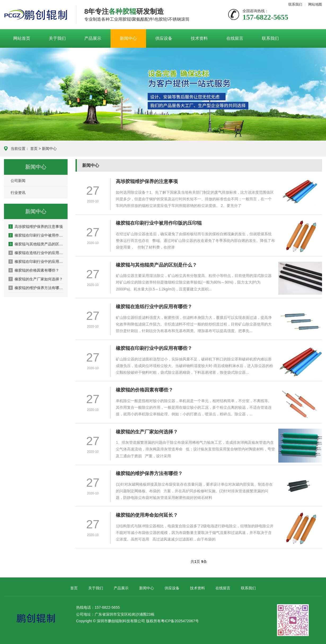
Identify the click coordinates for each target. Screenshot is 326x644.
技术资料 (199, 38)
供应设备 (164, 38)
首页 (34, 149)
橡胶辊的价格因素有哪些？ (34, 270)
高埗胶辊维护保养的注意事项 (36, 227)
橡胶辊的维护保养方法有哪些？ (36, 288)
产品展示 (93, 38)
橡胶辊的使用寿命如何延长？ (149, 515)
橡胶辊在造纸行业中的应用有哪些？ (36, 253)
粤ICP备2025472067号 (180, 621)
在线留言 (235, 38)
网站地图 (315, 4)
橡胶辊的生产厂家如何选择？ (36, 279)
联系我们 (295, 4)
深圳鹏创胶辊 (36, 15)
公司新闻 (18, 181)
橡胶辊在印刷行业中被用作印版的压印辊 (36, 235)
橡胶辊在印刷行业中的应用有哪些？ (36, 262)
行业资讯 (18, 193)
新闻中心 (128, 38)
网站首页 (22, 38)
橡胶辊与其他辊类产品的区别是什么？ (36, 244)
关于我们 (57, 38)
